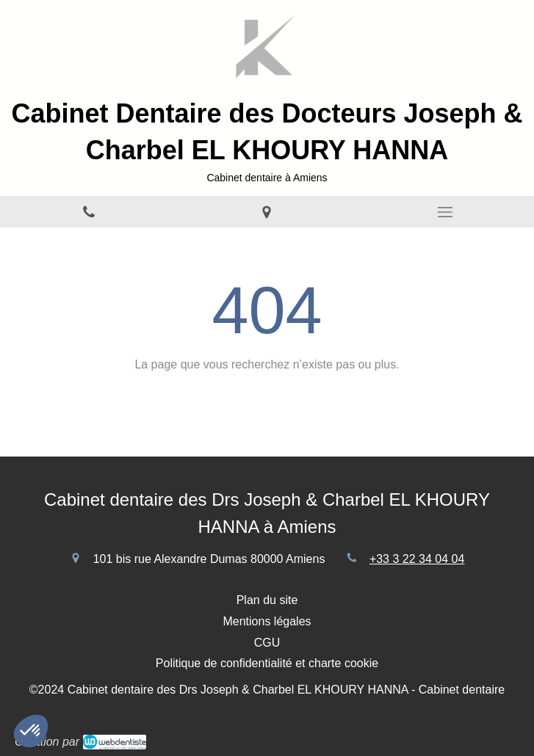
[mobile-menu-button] (445, 212)
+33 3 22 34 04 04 (417, 559)
